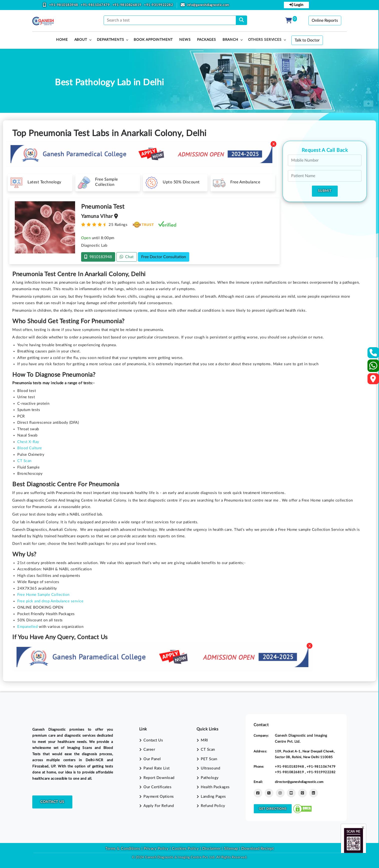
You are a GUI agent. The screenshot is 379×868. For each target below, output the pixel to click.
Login (296, 5)
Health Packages (215, 787)
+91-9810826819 (127, 5)
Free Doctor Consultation (164, 257)
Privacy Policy (156, 849)
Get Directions (273, 809)
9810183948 (98, 257)
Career (149, 750)
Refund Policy (213, 806)
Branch (230, 40)
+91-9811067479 (96, 5)
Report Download (159, 778)
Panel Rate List (157, 768)
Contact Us (52, 802)
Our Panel (152, 759)
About (81, 40)
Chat (127, 257)
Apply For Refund (159, 806)
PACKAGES (206, 40)
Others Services (265, 40)
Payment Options (159, 797)
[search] (241, 20)
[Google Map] (373, 380)
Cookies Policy (185, 849)
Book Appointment (153, 40)
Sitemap (231, 849)
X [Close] (274, 144)
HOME (62, 40)
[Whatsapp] (373, 368)
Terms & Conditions (123, 849)
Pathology (210, 778)
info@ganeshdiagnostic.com (208, 5)
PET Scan (209, 759)
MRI (204, 740)
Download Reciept (257, 849)
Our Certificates (157, 787)
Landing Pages (213, 797)
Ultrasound (210, 768)
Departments (111, 40)
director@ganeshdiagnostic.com (299, 782)
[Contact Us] (373, 354)
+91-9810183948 (64, 5)
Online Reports (325, 21)
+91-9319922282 (158, 5)
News (185, 40)
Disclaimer (212, 849)
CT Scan (208, 750)
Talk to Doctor (307, 40)
